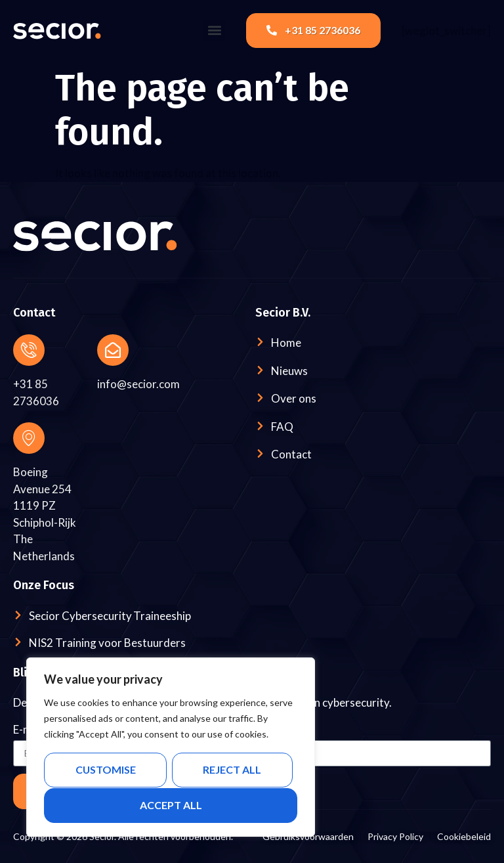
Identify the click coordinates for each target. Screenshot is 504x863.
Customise (105, 770)
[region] (171, 747)
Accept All (171, 805)
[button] (214, 31)
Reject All (232, 770)
